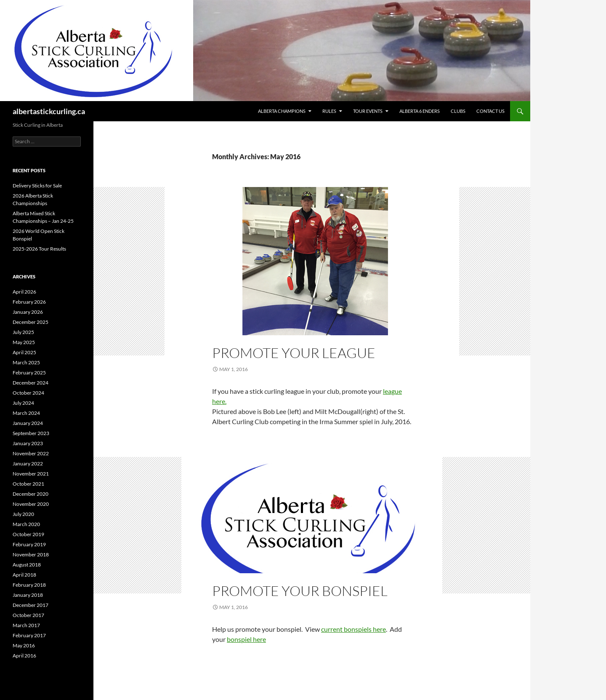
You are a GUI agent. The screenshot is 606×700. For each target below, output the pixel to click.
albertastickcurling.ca (49, 111)
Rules (329, 111)
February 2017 (29, 635)
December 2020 (31, 494)
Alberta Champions (282, 111)
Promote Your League (294, 353)
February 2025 (29, 373)
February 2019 (29, 544)
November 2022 (31, 453)
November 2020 (31, 504)
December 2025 (31, 322)
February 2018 (29, 585)
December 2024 (31, 383)
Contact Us (490, 111)
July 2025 (23, 332)
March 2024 (26, 413)
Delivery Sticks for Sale (37, 186)
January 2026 (28, 312)
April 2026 (24, 292)
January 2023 (28, 443)
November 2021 (31, 474)
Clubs (458, 111)
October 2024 (28, 393)
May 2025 (24, 342)
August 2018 (27, 565)
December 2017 (31, 605)
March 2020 (26, 524)
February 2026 (29, 302)
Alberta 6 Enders (420, 111)
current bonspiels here (353, 629)
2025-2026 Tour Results (39, 249)
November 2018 (31, 554)
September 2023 (31, 433)
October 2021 (28, 484)
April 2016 (24, 656)
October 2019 (28, 534)
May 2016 (24, 645)
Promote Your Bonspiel (300, 591)
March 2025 (26, 362)
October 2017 (28, 615)
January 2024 (28, 423)
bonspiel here (246, 639)
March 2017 (26, 625)
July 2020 (23, 514)
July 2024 (23, 403)
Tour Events (368, 111)
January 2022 (28, 464)
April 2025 (24, 352)
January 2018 (28, 595)
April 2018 (24, 575)
